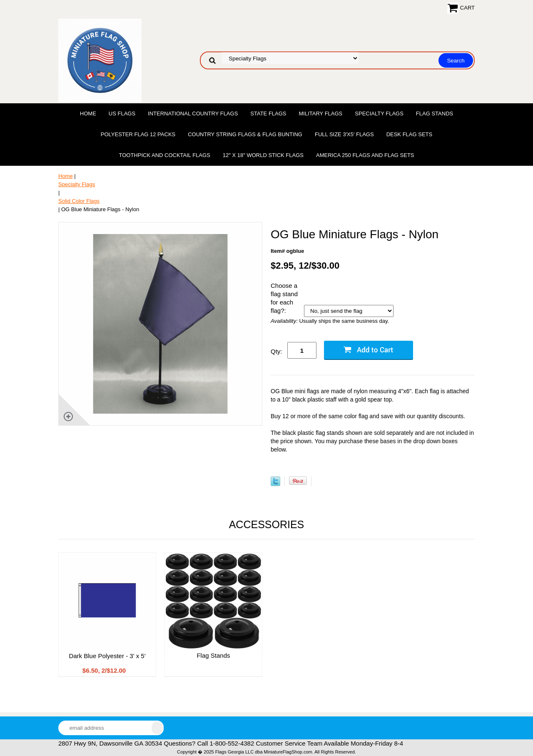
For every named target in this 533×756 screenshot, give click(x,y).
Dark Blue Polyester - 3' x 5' (107, 656)
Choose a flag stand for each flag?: (284, 298)
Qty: (276, 351)
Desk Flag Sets (410, 134)
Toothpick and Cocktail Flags (164, 155)
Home (88, 114)
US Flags (122, 114)
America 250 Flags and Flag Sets (365, 155)
